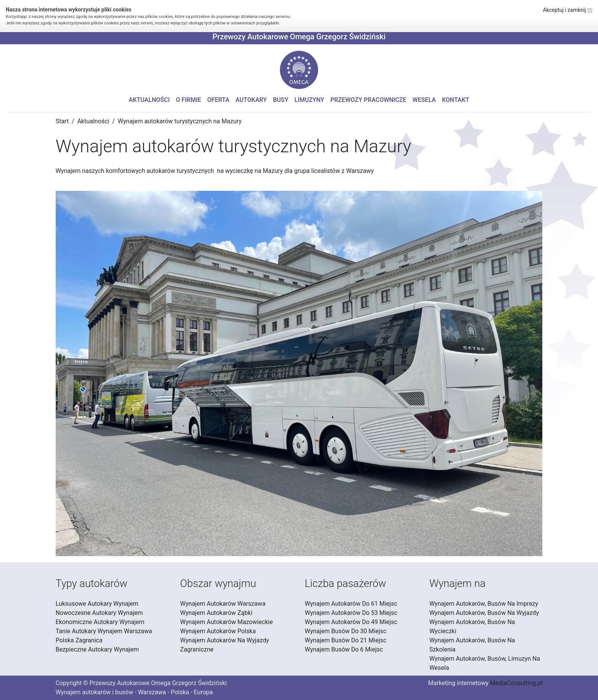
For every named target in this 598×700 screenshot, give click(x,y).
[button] (299, 70)
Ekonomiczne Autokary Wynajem (100, 622)
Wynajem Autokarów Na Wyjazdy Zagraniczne (224, 645)
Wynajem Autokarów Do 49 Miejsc (351, 622)
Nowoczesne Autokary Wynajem (99, 613)
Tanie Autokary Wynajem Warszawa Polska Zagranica (104, 636)
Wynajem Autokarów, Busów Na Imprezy (484, 604)
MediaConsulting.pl (516, 683)
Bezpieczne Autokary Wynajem (97, 649)
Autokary (251, 100)
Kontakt (456, 100)
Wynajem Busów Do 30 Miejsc (346, 631)
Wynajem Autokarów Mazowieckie (226, 622)
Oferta (218, 100)
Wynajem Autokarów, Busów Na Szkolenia (472, 645)
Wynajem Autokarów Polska (218, 631)
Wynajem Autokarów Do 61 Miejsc (351, 604)
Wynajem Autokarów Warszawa (223, 604)
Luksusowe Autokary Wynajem (97, 604)
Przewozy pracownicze (368, 100)
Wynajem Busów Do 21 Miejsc (346, 640)
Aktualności (149, 100)
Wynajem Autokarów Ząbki (216, 613)
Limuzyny (309, 100)
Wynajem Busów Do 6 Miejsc (344, 649)
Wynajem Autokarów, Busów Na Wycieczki (472, 627)
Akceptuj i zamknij (567, 10)
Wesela (424, 100)
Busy (281, 100)
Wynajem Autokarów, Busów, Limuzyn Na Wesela (485, 663)
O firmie (188, 100)
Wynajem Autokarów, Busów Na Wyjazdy (484, 613)
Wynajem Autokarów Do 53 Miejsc (351, 613)
